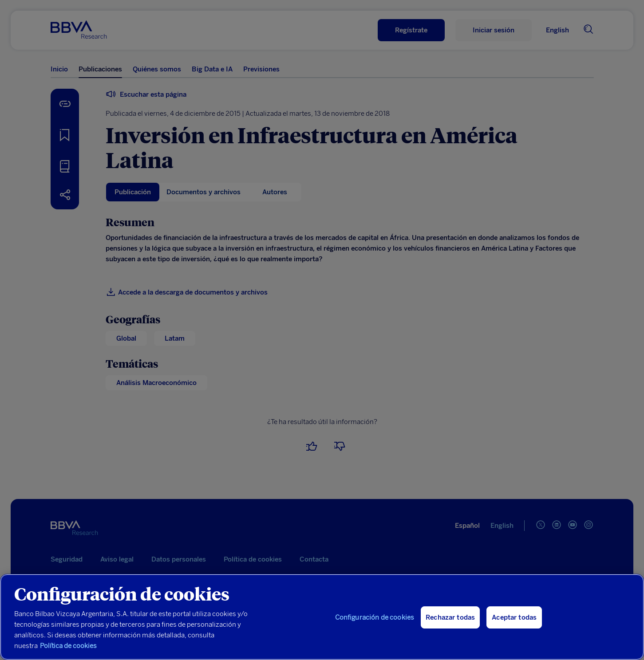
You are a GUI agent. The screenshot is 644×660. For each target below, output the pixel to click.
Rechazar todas (450, 617)
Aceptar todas (514, 617)
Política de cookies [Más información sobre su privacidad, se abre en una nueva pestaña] (68, 646)
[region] (322, 617)
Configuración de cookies (375, 617)
